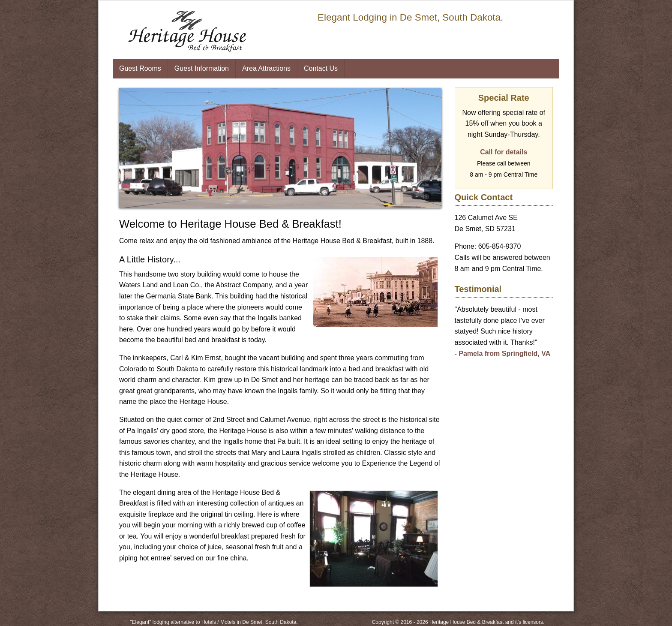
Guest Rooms (140, 68)
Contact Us (321, 68)
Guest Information (202, 68)
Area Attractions (266, 68)
